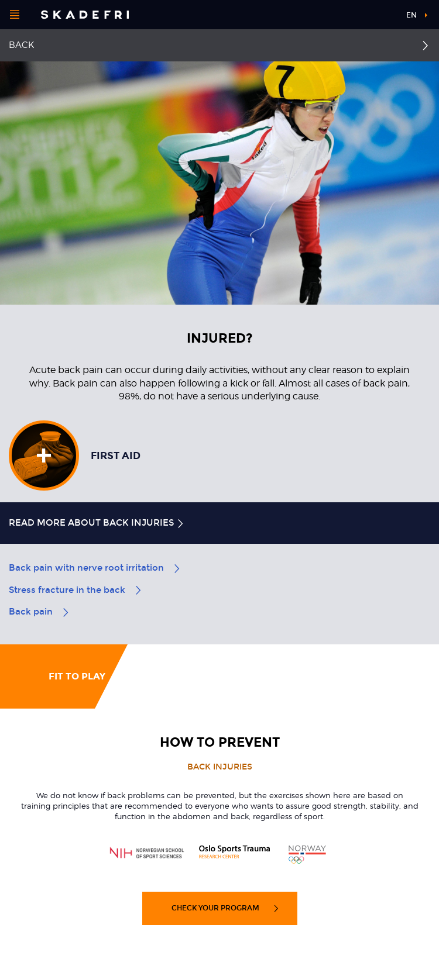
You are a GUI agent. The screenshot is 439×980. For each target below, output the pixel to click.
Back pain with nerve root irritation (95, 568)
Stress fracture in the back (76, 590)
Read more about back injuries (97, 523)
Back (21, 45)
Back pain (40, 612)
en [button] (411, 15)
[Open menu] (15, 15)
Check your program (226, 908)
